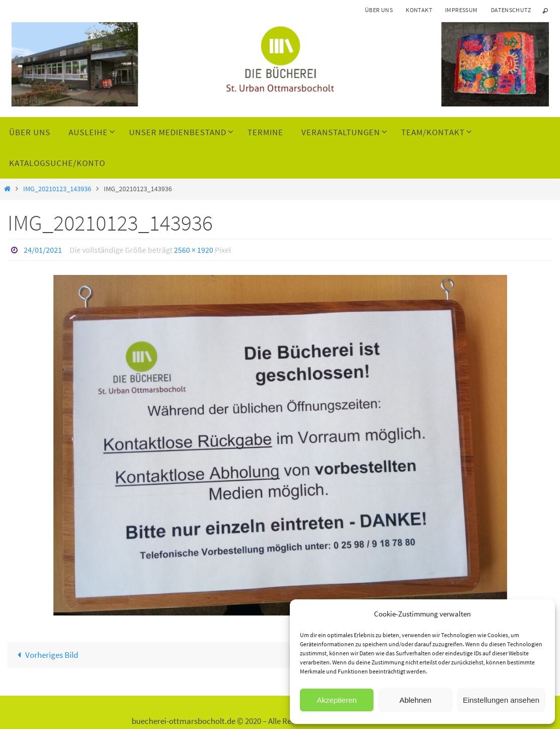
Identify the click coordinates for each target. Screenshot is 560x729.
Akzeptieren (336, 700)
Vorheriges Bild (46, 655)
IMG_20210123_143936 (57, 189)
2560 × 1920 (194, 250)
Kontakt (419, 10)
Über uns (379, 10)
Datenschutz (511, 10)
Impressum (461, 10)
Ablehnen (415, 700)
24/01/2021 (43, 250)
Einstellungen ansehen (501, 700)
